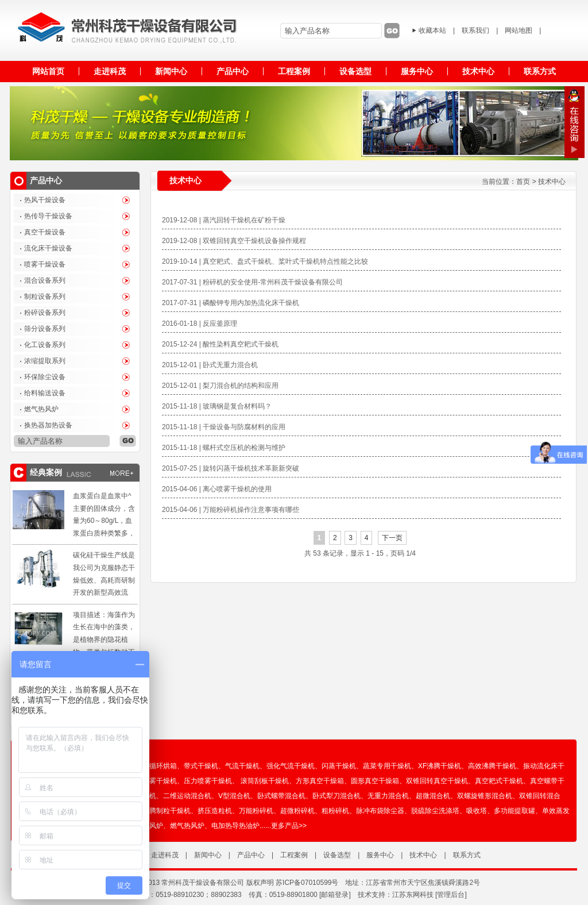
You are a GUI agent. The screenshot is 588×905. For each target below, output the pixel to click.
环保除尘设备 (45, 377)
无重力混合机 (388, 796)
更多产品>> (289, 826)
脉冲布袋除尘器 (380, 811)
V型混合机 (234, 796)
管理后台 (451, 895)
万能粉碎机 (256, 811)
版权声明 (260, 883)
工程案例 (294, 855)
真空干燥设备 (45, 232)
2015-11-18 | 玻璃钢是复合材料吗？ (217, 406)
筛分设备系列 (45, 329)
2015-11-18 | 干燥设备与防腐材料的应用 (224, 427)
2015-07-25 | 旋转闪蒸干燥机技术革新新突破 (231, 468)
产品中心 (251, 855)
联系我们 (475, 30)
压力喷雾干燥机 (208, 781)
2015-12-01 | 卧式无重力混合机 (210, 365)
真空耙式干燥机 (499, 781)
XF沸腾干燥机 (440, 766)
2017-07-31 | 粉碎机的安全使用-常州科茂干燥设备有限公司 (252, 282)
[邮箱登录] (335, 895)
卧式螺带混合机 (281, 796)
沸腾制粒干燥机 (167, 811)
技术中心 (552, 182)
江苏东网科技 (413, 895)
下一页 (392, 538)
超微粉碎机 (297, 811)
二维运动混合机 (187, 796)
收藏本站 (432, 30)
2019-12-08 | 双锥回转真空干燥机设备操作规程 (234, 241)
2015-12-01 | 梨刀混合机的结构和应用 (220, 386)
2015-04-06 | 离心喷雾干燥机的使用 (217, 489)
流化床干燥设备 (48, 248)
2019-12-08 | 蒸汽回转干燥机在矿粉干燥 (224, 220)
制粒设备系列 (45, 296)
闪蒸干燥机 (339, 766)
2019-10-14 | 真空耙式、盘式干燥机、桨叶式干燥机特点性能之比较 (265, 261)
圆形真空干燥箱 (375, 781)
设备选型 (337, 855)
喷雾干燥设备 (45, 264)
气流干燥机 (242, 766)
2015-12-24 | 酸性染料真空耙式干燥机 (220, 344)
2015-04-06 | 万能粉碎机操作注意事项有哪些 (231, 510)
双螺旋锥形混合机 (485, 796)
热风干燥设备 (45, 200)
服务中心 (380, 855)
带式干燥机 (201, 766)
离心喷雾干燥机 (153, 781)
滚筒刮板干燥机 (265, 781)
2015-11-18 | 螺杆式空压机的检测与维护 (224, 448)
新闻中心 (208, 855)
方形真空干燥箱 (320, 781)
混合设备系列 (45, 280)
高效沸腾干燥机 (492, 766)
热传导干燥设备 (48, 216)
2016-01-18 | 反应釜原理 (200, 324)
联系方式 (467, 855)
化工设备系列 (45, 345)
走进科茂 (165, 855)
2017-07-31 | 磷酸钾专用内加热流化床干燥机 (231, 303)
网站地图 (519, 30)
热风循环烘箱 (156, 766)
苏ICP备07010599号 (307, 883)
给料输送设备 (45, 393)
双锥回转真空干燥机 (437, 781)
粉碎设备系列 (45, 313)
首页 (523, 182)
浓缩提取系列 (45, 361)
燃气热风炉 (41, 409)
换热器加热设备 (48, 425)
